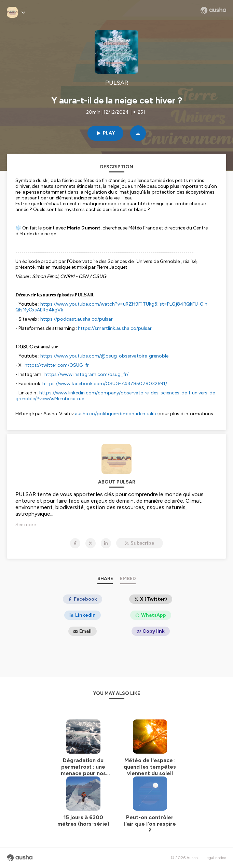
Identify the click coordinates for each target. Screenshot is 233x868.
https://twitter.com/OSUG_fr (57, 365)
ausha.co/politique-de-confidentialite (116, 414)
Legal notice (215, 858)
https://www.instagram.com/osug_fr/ (86, 374)
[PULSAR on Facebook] (75, 543)
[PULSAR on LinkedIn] (106, 543)
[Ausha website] (213, 10)
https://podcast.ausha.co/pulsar (77, 319)
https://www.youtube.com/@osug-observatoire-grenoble (104, 356)
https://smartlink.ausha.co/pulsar (115, 328)
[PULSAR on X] (91, 543)
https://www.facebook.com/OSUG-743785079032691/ (105, 384)
